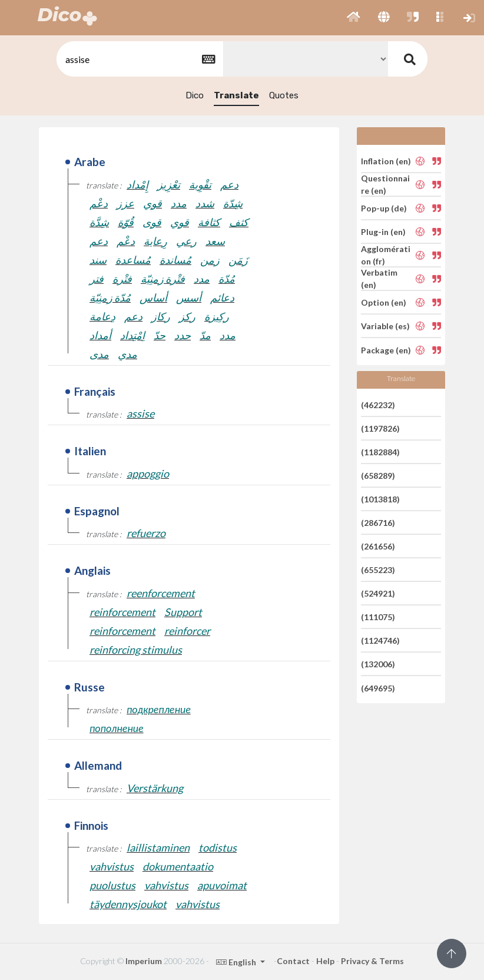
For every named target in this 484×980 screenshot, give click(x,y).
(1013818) (380, 499)
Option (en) (384, 302)
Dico (195, 95)
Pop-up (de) (384, 208)
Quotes (284, 95)
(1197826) (380, 428)
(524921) (378, 593)
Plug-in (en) (383, 232)
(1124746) (380, 640)
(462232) (378, 404)
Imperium (144, 961)
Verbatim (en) (379, 279)
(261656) (378, 546)
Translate (236, 95)
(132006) (378, 664)
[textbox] (139, 59)
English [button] (237, 962)
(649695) (378, 688)
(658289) (378, 476)
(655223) (378, 570)
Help (325, 961)
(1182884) (380, 452)
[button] (354, 18)
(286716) (378, 523)
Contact (293, 961)
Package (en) (386, 350)
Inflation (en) (386, 160)
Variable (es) (385, 326)
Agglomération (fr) (386, 255)
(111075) (378, 617)
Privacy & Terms (372, 961)
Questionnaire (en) (385, 184)
